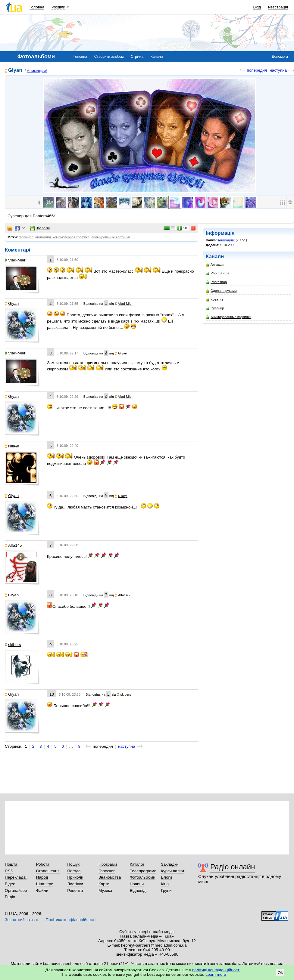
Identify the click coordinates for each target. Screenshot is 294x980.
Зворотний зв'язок (22, 920)
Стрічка (137, 57)
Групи (166, 890)
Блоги (166, 877)
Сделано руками (221, 291)
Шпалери (45, 884)
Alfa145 (13, 545)
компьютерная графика (71, 237)
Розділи (58, 7)
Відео (10, 884)
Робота (43, 864)
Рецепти (75, 890)
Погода (74, 871)
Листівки (75, 884)
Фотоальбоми (143, 877)
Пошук (73, 864)
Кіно (165, 884)
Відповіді (138, 890)
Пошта (11, 864)
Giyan (15, 71)
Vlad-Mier (15, 260)
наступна (278, 70)
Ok (280, 973)
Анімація (215, 265)
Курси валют (173, 871)
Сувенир (215, 308)
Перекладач (16, 877)
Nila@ (12, 446)
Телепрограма (143, 871)
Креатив (215, 300)
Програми (108, 864)
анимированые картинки (111, 237)
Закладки (170, 864)
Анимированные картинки (228, 317)
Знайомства (110, 877)
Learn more (216, 974)
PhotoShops (217, 273)
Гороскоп (107, 871)
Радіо (10, 897)
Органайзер (16, 890)
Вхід (257, 7)
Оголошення (48, 871)
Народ (42, 877)
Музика (105, 890)
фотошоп (26, 237)
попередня (257, 70)
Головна (37, 7)
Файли (42, 890)
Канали (157, 57)
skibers (13, 645)
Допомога (280, 57)
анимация (43, 237)
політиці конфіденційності (216, 970)
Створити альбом (109, 57)
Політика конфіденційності (71, 920)
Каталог (137, 864)
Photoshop (216, 282)
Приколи (75, 877)
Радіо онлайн (233, 867)
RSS (9, 871)
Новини (137, 884)
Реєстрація (278, 7)
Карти (104, 884)
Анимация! (37, 71)
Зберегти (40, 228)
